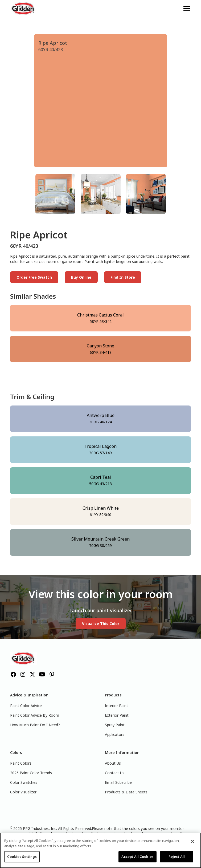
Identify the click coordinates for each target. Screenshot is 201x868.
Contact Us (115, 773)
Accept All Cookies (138, 857)
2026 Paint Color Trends (31, 773)
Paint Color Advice (26, 706)
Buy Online (81, 277)
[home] (23, 9)
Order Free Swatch (34, 277)
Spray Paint (115, 725)
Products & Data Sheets (126, 792)
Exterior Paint (117, 715)
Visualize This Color (101, 624)
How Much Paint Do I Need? (35, 725)
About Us (113, 763)
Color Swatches (24, 782)
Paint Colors (21, 763)
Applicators (115, 734)
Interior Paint (116, 706)
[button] (186, 9)
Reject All (177, 857)
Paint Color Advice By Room (35, 715)
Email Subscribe (118, 782)
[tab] (55, 194)
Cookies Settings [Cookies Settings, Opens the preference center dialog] (22, 857)
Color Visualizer (23, 792)
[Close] (192, 841)
